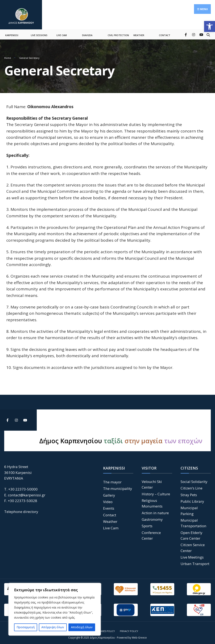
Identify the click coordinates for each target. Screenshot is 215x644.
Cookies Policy (106, 629)
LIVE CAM (62, 33)
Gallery (109, 493)
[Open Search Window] (208, 32)
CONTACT (165, 33)
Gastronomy (152, 517)
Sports (147, 524)
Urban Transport (195, 562)
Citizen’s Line (191, 486)
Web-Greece (139, 635)
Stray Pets (189, 493)
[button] (210, 26)
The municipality (118, 487)
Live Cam (111, 526)
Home (8, 56)
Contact (110, 513)
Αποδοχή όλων (82, 627)
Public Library (192, 499)
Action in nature (155, 511)
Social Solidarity (194, 479)
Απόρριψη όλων (53, 627)
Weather (110, 519)
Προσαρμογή (26, 627)
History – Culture (156, 492)
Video (108, 500)
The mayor (112, 480)
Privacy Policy (129, 629)
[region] (55, 609)
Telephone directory (21, 510)
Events (109, 506)
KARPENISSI (12, 33)
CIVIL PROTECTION (118, 33)
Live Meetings (192, 555)
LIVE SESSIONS (39, 33)
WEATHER (139, 33)
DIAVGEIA (87, 33)
